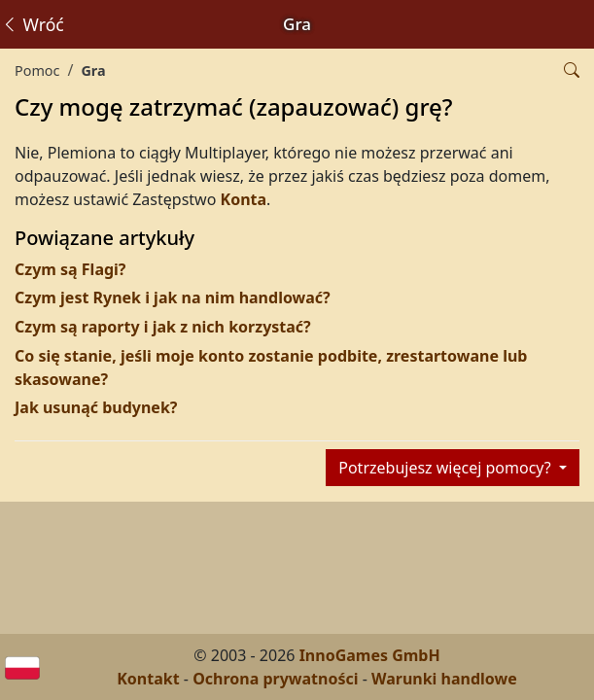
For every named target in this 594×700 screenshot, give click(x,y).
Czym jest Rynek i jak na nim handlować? (173, 297)
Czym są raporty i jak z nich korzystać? (163, 327)
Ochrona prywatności (275, 679)
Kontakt (148, 679)
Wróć (33, 24)
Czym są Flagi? (70, 269)
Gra (93, 70)
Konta (244, 199)
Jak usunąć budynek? (96, 407)
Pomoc (37, 70)
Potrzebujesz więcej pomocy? (447, 468)
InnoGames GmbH (370, 655)
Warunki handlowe (444, 679)
